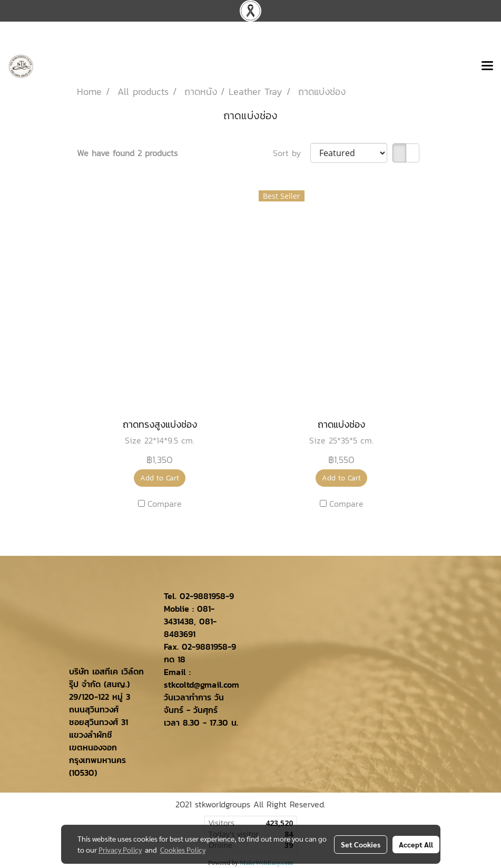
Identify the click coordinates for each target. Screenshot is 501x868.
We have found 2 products (127, 153)
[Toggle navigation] (487, 66)
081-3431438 (189, 615)
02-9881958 (203, 596)
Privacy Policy (120, 850)
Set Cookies (361, 844)
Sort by (292, 153)
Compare (165, 504)
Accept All (416, 844)
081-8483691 (190, 628)
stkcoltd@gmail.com (202, 684)
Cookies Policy (183, 850)
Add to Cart (160, 478)
